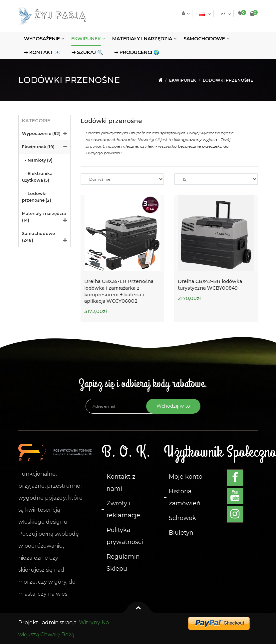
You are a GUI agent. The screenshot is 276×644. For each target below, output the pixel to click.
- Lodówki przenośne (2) (37, 197)
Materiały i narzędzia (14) (44, 217)
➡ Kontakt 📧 (42, 52)
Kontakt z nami (121, 483)
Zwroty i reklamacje (123, 509)
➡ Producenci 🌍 (137, 52)
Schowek (182, 518)
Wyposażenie (42, 39)
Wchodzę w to (173, 406)
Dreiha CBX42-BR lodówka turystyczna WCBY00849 (210, 285)
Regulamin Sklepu (123, 563)
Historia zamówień (185, 497)
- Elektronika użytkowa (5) (37, 177)
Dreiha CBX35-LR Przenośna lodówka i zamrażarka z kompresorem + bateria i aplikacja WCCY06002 (119, 291)
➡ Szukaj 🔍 (87, 52)
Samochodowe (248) (38, 237)
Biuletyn (181, 533)
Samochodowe (204, 39)
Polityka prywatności (125, 536)
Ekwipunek (86, 39)
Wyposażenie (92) (41, 133)
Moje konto (186, 477)
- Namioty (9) (37, 160)
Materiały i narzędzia (142, 39)
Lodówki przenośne (228, 80)
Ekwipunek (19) (38, 147)
